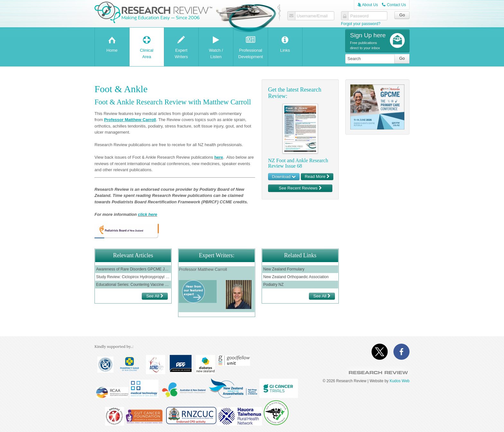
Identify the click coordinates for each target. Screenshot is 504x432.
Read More (317, 176)
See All (155, 296)
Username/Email (312, 16)
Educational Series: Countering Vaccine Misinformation (133, 285)
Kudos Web (400, 381)
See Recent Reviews (300, 188)
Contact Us (394, 5)
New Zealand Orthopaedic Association (296, 277)
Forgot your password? (361, 24)
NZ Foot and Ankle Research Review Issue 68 (298, 163)
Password (360, 16)
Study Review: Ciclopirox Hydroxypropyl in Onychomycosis (133, 277)
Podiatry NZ (273, 285)
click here (148, 214)
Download (284, 176)
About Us (368, 5)
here (219, 157)
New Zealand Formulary (284, 269)
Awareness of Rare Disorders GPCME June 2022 (133, 269)
